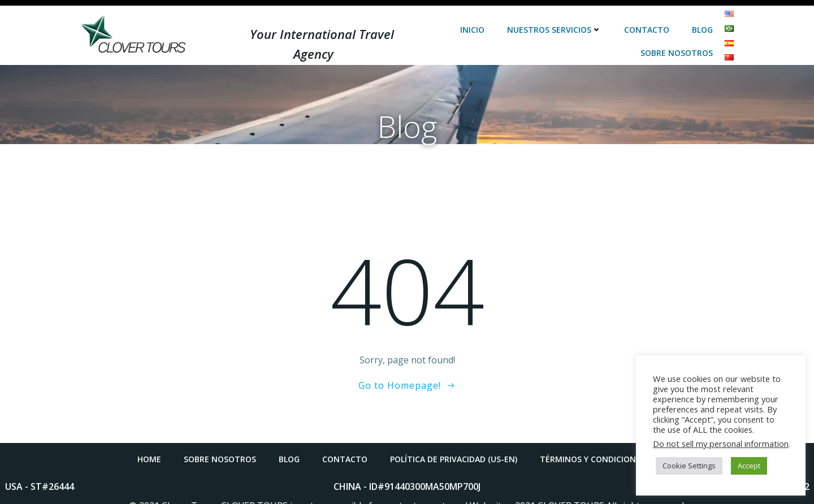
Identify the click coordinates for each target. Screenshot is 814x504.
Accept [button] (749, 466)
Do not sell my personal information (721, 444)
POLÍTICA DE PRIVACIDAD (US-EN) (454, 449)
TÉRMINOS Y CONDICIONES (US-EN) (608, 449)
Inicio (473, 19)
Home (149, 449)
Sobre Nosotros (677, 43)
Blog (703, 19)
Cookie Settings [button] (689, 466)
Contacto (647, 19)
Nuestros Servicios (555, 19)
